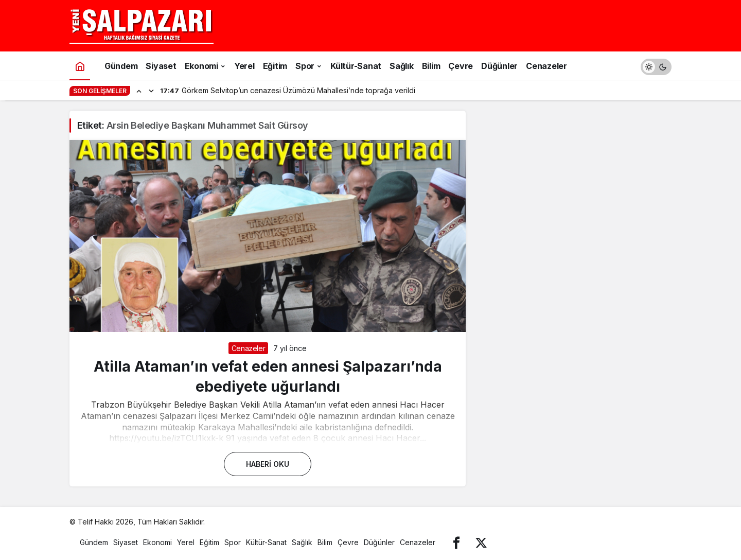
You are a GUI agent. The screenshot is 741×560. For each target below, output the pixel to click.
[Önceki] (139, 91)
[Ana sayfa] (80, 66)
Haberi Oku (268, 464)
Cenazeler (249, 348)
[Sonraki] (151, 91)
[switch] (656, 66)
